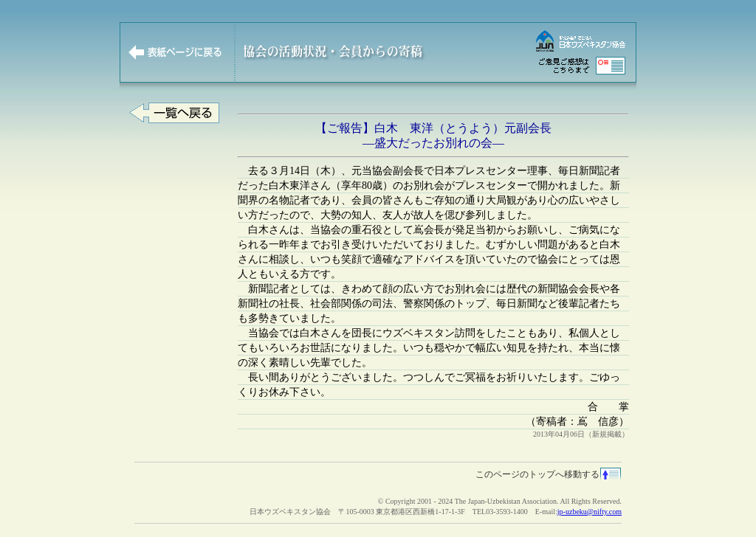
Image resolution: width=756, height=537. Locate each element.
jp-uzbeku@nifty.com (590, 512)
